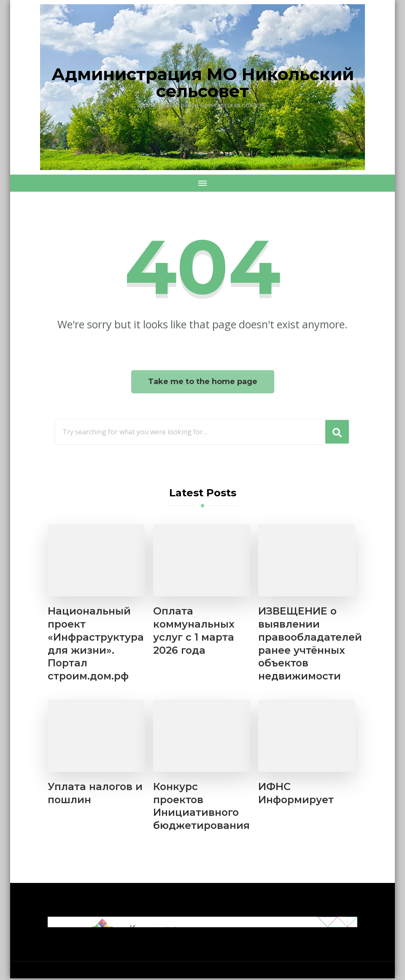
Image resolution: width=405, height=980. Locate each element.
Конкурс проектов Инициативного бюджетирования (202, 807)
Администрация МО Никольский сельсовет (203, 83)
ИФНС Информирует (297, 794)
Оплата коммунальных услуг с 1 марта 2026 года (194, 631)
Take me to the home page (203, 382)
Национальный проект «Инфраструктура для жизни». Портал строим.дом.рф (96, 644)
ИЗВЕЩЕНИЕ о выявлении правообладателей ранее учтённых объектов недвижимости (311, 644)
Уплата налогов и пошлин (96, 794)
